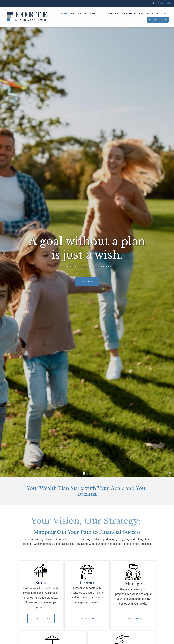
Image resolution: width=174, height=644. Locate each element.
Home (64, 13)
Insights (129, 13)
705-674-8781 (163, 3)
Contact (163, 13)
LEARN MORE (41, 618)
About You (97, 13)
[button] (84, 473)
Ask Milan (87, 281)
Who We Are (79, 13)
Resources (146, 13)
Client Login (158, 19)
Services (114, 13)
